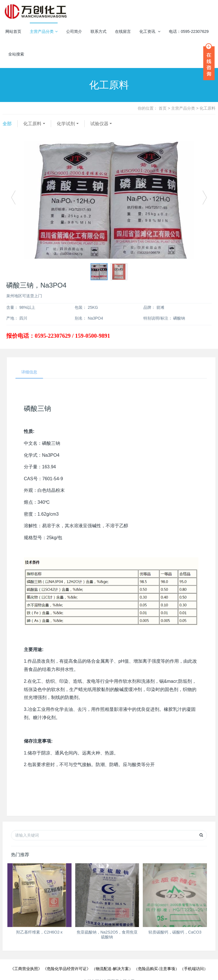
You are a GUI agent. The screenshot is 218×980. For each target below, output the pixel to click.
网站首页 (13, 31)
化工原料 (32, 124)
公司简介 (74, 31)
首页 (163, 108)
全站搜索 (16, 54)
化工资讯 (150, 31)
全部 (7, 124)
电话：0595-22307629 (189, 31)
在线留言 (123, 31)
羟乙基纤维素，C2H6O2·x (39, 932)
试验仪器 (99, 124)
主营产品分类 (44, 31)
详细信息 (29, 372)
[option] (109, 200)
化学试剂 (66, 124)
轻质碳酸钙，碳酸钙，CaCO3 (175, 932)
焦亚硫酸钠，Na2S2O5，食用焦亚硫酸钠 (107, 935)
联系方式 (98, 31)
